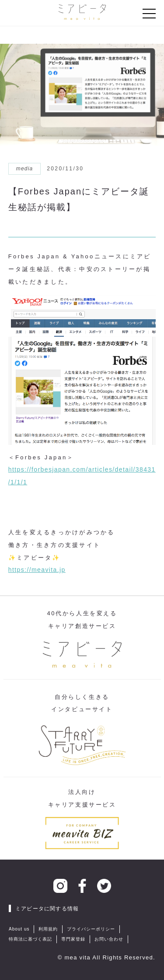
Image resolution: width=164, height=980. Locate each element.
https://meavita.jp (37, 570)
